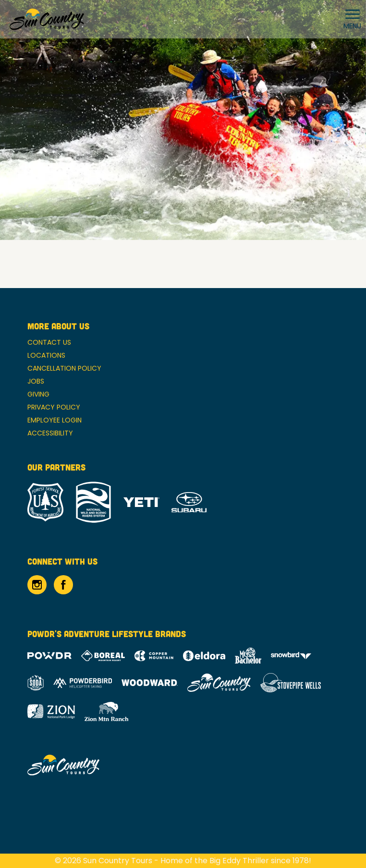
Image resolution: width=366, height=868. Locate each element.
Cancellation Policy (64, 368)
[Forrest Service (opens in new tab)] (45, 502)
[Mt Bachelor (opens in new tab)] (248, 656)
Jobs (36, 381)
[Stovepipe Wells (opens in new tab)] (291, 683)
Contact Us (49, 342)
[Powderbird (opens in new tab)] (83, 683)
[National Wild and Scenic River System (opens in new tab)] (93, 502)
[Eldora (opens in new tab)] (204, 656)
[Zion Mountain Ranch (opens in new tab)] (106, 711)
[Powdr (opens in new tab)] (49, 656)
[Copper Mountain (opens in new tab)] (154, 656)
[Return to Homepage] (47, 19)
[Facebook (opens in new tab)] (63, 585)
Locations (46, 355)
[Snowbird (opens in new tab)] (291, 656)
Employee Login (55, 420)
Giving (38, 394)
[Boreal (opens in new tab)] (103, 656)
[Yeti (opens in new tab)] (141, 502)
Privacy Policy (54, 407)
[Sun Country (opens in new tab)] (219, 683)
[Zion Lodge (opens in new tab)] (51, 711)
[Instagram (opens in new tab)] (37, 585)
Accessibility (50, 433)
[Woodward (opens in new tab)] (150, 683)
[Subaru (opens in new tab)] (189, 502)
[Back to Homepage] (183, 766)
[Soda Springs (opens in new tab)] (36, 683)
